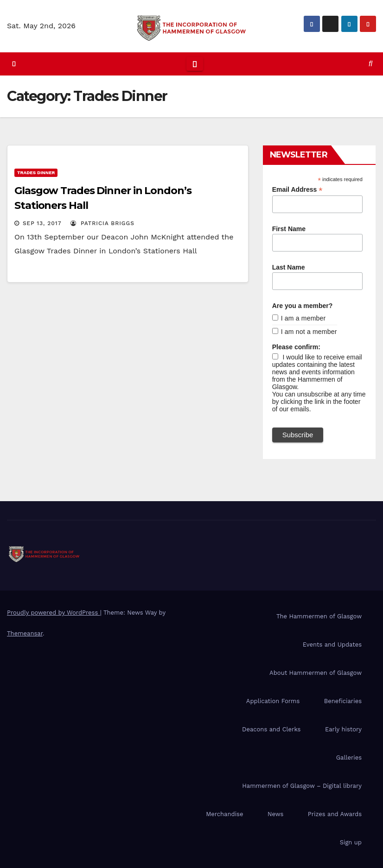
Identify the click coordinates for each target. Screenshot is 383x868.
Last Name (289, 267)
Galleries (349, 758)
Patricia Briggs (102, 223)
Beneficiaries (343, 701)
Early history (343, 729)
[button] (370, 64)
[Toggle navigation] (195, 64)
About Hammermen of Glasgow (316, 673)
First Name (289, 229)
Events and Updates (332, 645)
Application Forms (273, 701)
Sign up (351, 842)
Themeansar (25, 633)
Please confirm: (296, 347)
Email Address (297, 190)
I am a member (303, 318)
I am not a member (309, 332)
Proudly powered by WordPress (54, 613)
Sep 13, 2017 (42, 223)
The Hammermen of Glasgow (319, 616)
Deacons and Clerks (271, 729)
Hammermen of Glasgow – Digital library (302, 786)
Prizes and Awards (335, 814)
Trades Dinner (36, 173)
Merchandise (224, 814)
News (275, 814)
